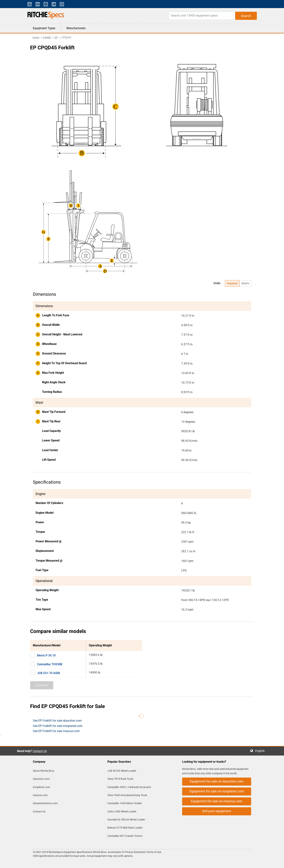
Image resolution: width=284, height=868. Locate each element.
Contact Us (40, 751)
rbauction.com (41, 779)
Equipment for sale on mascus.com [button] (217, 801)
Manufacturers (76, 28)
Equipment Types (44, 28)
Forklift (47, 37)
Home (36, 37)
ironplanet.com (41, 787)
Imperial (232, 283)
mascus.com (40, 795)
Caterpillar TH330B (50, 664)
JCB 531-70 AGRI (49, 673)
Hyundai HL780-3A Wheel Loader (126, 820)
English (261, 751)
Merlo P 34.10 (46, 655)
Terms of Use (154, 852)
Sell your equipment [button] (217, 811)
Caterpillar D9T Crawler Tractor (125, 836)
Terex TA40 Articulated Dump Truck (127, 795)
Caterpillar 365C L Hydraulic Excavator (129, 787)
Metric (245, 283)
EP (56, 37)
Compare (42, 685)
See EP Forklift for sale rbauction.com (57, 721)
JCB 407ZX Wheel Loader (122, 771)
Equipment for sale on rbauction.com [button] (217, 781)
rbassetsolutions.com (45, 803)
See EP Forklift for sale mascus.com (56, 731)
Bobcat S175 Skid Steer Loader (125, 828)
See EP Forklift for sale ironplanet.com (58, 726)
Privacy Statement (135, 852)
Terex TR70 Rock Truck (120, 779)
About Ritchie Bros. (44, 771)
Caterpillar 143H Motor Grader (125, 803)
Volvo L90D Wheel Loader (122, 811)
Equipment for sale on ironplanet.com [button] (217, 791)
